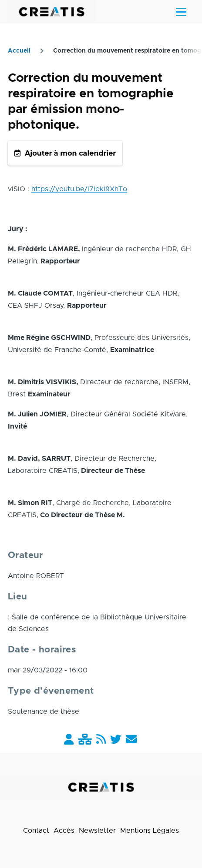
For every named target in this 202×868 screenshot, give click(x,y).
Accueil (19, 51)
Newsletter (97, 831)
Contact (36, 831)
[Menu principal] (181, 12)
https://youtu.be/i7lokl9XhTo (79, 189)
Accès (64, 831)
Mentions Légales (150, 831)
